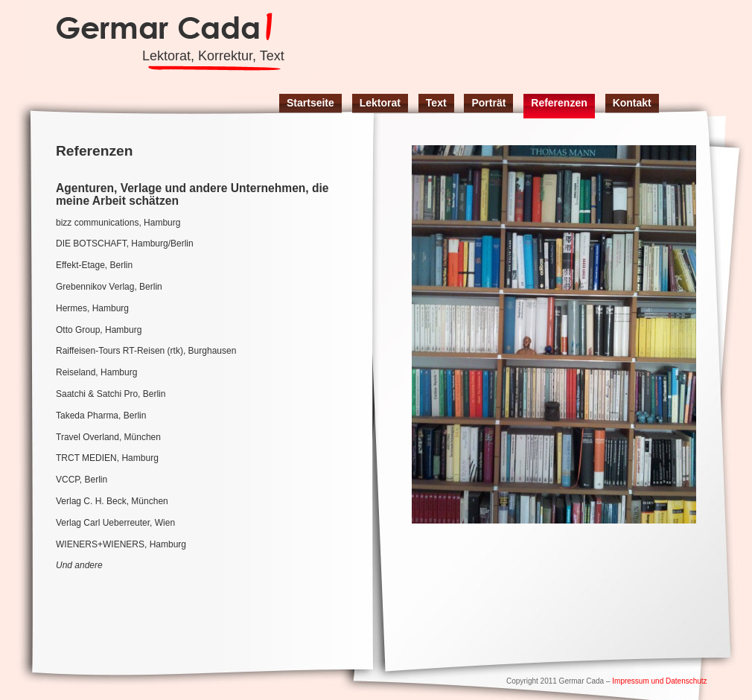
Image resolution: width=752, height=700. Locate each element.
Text (436, 103)
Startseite (310, 103)
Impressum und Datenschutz (659, 681)
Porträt (488, 103)
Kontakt (632, 103)
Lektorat (380, 103)
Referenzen (559, 103)
